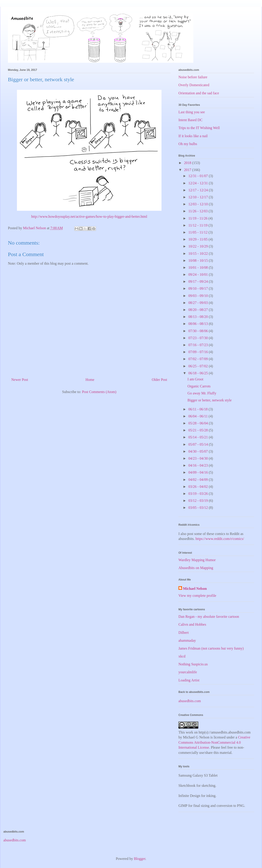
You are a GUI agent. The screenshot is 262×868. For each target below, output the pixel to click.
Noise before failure (193, 77)
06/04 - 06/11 (199, 416)
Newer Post (20, 380)
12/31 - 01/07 (199, 176)
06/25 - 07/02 (199, 366)
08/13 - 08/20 (199, 317)
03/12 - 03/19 (199, 501)
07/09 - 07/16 (199, 352)
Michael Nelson (195, 589)
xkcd (182, 656)
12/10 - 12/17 (199, 197)
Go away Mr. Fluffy (202, 393)
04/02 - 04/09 (199, 480)
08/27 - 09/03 (199, 303)
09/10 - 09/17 (199, 288)
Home (90, 380)
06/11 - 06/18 (199, 409)
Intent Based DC (191, 120)
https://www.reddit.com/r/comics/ (220, 539)
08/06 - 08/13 (199, 324)
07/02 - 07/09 (199, 359)
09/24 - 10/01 (199, 274)
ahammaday (187, 640)
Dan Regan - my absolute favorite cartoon (209, 617)
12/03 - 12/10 (199, 204)
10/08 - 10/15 (199, 260)
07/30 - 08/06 (199, 331)
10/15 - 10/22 (199, 253)
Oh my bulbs (188, 144)
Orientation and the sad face (199, 93)
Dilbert (184, 633)
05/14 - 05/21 (199, 437)
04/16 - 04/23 (199, 465)
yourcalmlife (188, 672)
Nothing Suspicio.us (193, 664)
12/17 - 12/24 (199, 190)
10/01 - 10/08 (199, 267)
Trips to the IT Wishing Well (199, 128)
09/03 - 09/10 (199, 296)
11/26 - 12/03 (199, 211)
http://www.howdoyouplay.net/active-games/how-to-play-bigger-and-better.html (89, 216)
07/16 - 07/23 (199, 345)
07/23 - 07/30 (199, 338)
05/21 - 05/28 (199, 430)
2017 (188, 170)
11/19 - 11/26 (198, 218)
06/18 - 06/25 (199, 373)
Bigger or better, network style (209, 400)
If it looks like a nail (193, 136)
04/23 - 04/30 (199, 458)
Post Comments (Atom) (99, 392)
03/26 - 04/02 (199, 487)
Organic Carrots (199, 386)
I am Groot (195, 379)
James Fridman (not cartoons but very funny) (211, 648)
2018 (188, 163)
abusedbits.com (190, 701)
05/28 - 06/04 (199, 423)
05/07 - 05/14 (199, 444)
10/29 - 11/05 (199, 239)
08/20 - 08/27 (199, 310)
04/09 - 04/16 (199, 472)
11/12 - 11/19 (198, 225)
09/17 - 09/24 (199, 281)
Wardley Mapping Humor (197, 560)
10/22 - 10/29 (199, 246)
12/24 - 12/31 (199, 183)
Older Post (159, 380)
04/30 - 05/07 (199, 451)
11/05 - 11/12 (198, 232)
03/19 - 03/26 (199, 494)
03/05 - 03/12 (199, 508)
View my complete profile (197, 596)
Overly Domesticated (194, 85)
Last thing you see (192, 112)
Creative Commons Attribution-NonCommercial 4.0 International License (214, 742)
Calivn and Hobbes (192, 624)
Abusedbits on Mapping (196, 568)
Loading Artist (189, 680)
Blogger (140, 859)
